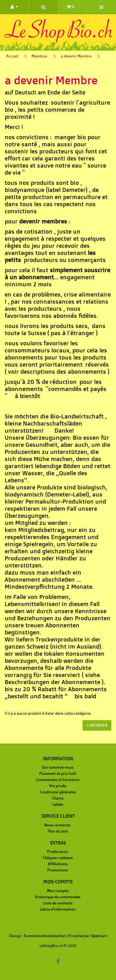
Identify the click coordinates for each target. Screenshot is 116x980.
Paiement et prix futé (58, 773)
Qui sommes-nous (58, 767)
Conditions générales (58, 792)
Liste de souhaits (58, 903)
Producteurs (58, 851)
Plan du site (58, 831)
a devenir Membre (76, 56)
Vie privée (58, 786)
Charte (58, 798)
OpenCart (99, 936)
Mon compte (58, 891)
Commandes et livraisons (58, 780)
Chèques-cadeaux (58, 858)
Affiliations (58, 864)
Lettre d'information (58, 909)
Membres (39, 56)
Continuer (97, 725)
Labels (58, 804)
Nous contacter (58, 825)
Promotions (58, 870)
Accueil (12, 56)
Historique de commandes (58, 897)
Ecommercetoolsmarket (45, 936)
